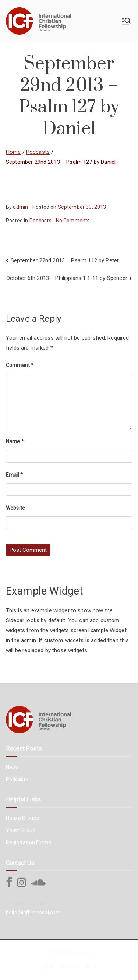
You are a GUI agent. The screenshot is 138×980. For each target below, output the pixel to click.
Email (14, 475)
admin (20, 207)
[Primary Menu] (126, 21)
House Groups (22, 818)
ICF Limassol (78, 953)
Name (15, 441)
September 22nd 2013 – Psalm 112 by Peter (65, 260)
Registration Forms (29, 842)
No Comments (73, 221)
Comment (20, 365)
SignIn (73, 966)
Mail (51, 966)
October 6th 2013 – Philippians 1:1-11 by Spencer (67, 278)
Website (15, 508)
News (13, 767)
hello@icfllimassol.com (33, 913)
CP (95, 966)
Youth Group (21, 830)
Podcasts (40, 221)
